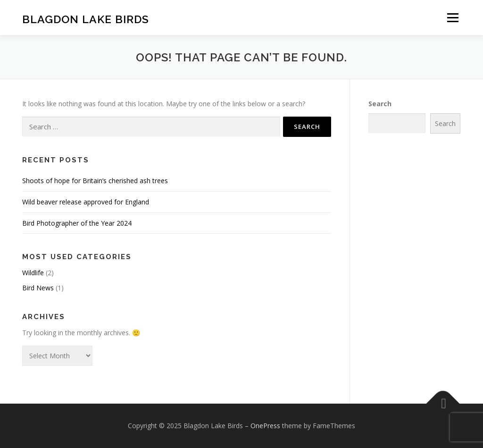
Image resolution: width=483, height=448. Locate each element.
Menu (453, 18)
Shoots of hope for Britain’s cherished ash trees (95, 181)
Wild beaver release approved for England (86, 202)
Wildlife (33, 273)
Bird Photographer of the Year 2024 (77, 223)
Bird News (38, 288)
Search (380, 104)
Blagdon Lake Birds (86, 19)
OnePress (265, 426)
